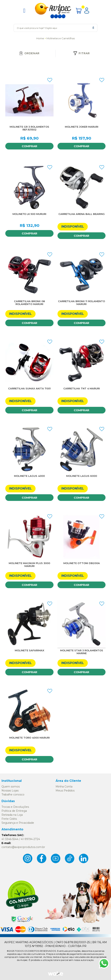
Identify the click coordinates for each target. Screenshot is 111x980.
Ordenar (29, 53)
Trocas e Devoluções (15, 807)
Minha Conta (64, 787)
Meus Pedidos (65, 791)
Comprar (29, 146)
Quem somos (11, 787)
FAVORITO (50, 80)
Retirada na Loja (12, 815)
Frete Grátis (9, 819)
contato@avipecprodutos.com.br (23, 847)
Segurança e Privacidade (18, 823)
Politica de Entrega (14, 811)
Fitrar (82, 53)
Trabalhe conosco (13, 795)
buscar (93, 28)
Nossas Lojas (10, 791)
